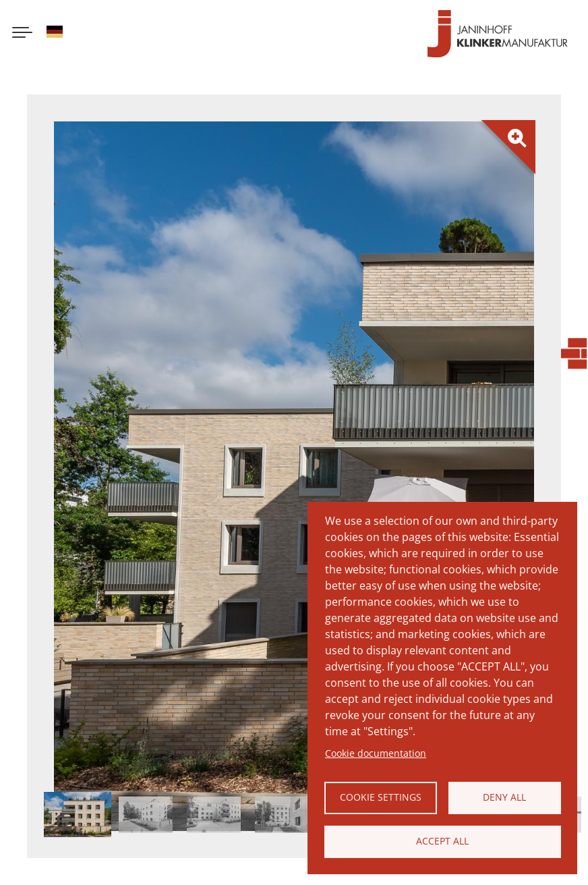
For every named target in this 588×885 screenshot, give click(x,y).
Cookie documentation (376, 753)
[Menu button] (22, 34)
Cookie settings (381, 797)
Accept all (442, 841)
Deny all (504, 797)
